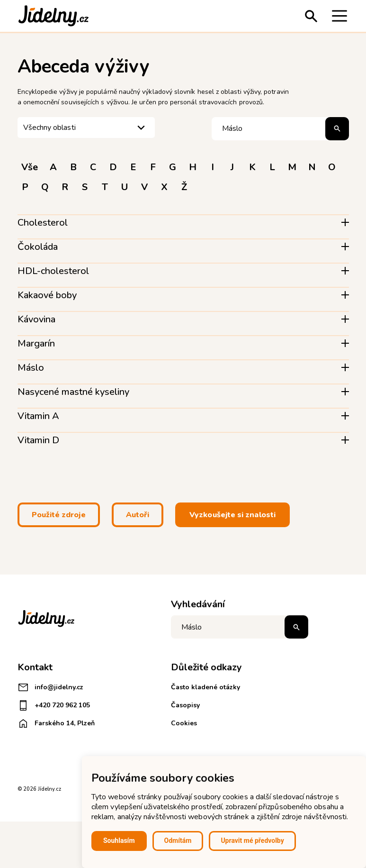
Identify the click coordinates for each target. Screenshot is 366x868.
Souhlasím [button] (119, 841)
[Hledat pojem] (280, 129)
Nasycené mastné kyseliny (74, 392)
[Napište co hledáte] (240, 627)
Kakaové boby (47, 295)
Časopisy (185, 705)
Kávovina (36, 319)
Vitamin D (38, 440)
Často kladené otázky (205, 687)
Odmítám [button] (178, 841)
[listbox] (86, 128)
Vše (30, 167)
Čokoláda (38, 247)
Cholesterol (43, 223)
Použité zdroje (59, 515)
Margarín (36, 343)
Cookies (184, 723)
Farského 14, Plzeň (56, 723)
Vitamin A (38, 416)
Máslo (31, 368)
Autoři (138, 515)
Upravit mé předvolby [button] (252, 841)
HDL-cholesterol (53, 271)
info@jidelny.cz (50, 687)
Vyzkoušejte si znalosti (232, 515)
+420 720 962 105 (54, 705)
